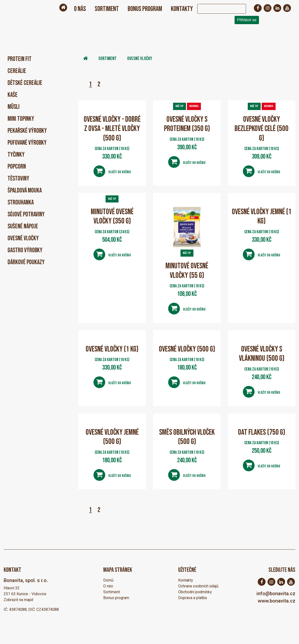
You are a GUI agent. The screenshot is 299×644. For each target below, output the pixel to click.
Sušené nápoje (23, 226)
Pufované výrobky (27, 143)
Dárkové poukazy (26, 262)
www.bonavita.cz (277, 601)
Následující (107, 84)
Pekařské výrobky (27, 131)
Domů (108, 580)
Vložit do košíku (112, 171)
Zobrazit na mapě (18, 599)
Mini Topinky (21, 119)
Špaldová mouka (25, 191)
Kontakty (182, 9)
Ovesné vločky (23, 238)
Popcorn (17, 167)
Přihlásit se (247, 20)
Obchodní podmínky (195, 592)
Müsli (14, 107)
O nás (80, 9)
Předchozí (82, 84)
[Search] (217, 9)
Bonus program (145, 9)
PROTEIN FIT (20, 59)
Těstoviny (18, 179)
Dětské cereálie (25, 83)
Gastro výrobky (25, 250)
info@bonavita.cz (276, 593)
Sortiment (107, 9)
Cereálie (17, 71)
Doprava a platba (192, 598)
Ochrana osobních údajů (198, 586)
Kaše (13, 95)
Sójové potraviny (26, 215)
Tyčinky (16, 155)
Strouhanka (21, 203)
